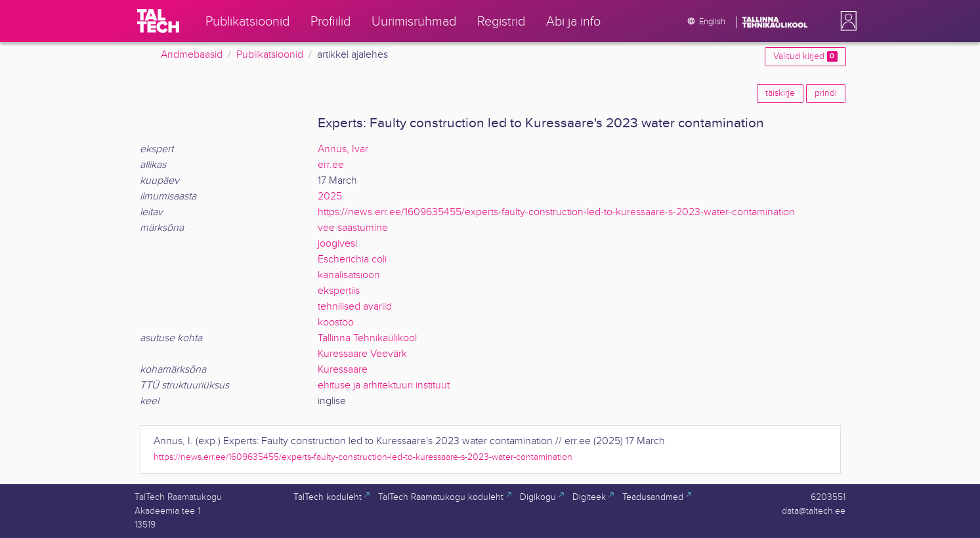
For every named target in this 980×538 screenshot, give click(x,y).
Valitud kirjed (805, 56)
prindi (826, 93)
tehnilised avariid (355, 307)
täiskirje (780, 93)
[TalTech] (158, 21)
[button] (846, 21)
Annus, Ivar (343, 149)
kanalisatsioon (349, 275)
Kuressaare (343, 370)
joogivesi (337, 244)
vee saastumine (353, 228)
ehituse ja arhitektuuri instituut (384, 385)
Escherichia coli (352, 259)
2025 (330, 197)
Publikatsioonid (270, 55)
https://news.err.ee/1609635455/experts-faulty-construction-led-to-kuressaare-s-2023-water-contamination (556, 212)
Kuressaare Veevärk (362, 354)
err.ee (331, 165)
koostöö (336, 322)
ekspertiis (339, 291)
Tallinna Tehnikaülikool (367, 338)
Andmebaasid (192, 55)
